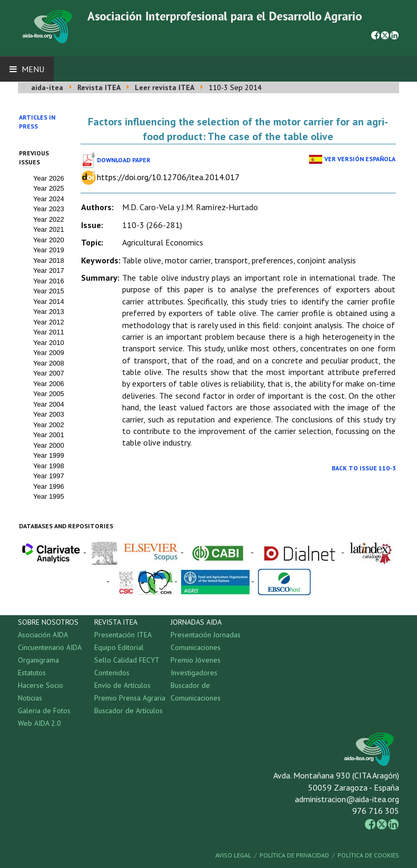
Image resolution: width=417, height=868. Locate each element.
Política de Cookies (368, 855)
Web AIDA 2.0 (39, 723)
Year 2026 (49, 178)
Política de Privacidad (294, 855)
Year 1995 (49, 496)
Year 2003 (49, 414)
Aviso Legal (233, 855)
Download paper (124, 160)
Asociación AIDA (43, 635)
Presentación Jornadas (206, 635)
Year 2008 (49, 363)
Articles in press (37, 122)
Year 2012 (49, 322)
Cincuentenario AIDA (50, 647)
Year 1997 (49, 476)
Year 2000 (49, 445)
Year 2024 (49, 199)
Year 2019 (49, 250)
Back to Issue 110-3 (364, 468)
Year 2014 (49, 302)
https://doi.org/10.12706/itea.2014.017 (168, 177)
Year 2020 (49, 240)
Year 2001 (49, 435)
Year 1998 (49, 466)
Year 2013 (49, 312)
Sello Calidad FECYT (127, 660)
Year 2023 (49, 209)
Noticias (30, 698)
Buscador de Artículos (128, 711)
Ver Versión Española (360, 159)
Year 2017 (49, 270)
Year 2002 (49, 425)
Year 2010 (49, 343)
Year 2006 (49, 384)
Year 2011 (49, 332)
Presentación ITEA (123, 635)
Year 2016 (49, 281)
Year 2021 (49, 229)
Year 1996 (49, 486)
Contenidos (112, 673)
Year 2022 (49, 219)
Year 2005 (49, 394)
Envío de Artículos (122, 685)
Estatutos (32, 673)
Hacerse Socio (41, 685)
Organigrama (38, 660)
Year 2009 (49, 353)
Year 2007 (49, 373)
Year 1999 (49, 455)
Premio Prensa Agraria (130, 698)
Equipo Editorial (119, 647)
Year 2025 (49, 188)
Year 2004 (49, 404)
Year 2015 (49, 291)
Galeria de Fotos (44, 711)
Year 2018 (49, 260)
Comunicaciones (196, 647)
